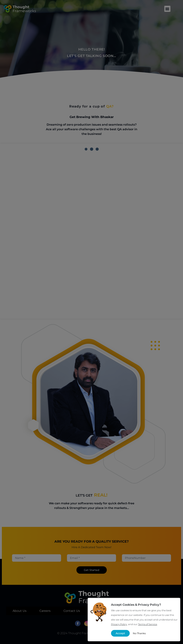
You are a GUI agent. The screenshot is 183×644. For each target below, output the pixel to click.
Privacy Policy (119, 624)
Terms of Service (148, 624)
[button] (167, 9)
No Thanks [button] (139, 633)
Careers (45, 611)
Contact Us (72, 611)
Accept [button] (120, 633)
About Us (20, 611)
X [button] (174, 604)
